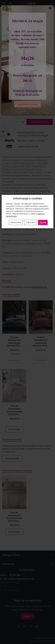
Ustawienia (16, 222)
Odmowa (30, 222)
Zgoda (43, 222)
